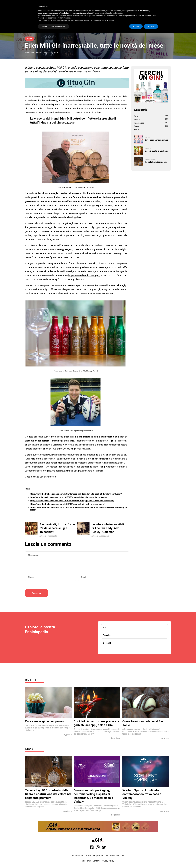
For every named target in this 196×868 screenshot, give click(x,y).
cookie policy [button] (117, 13)
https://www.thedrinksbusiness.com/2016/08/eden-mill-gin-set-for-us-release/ (67, 504)
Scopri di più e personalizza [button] (53, 26)
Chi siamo (86, 861)
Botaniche (108, 643)
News (30, 39)
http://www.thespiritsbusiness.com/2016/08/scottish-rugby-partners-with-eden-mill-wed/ (72, 501)
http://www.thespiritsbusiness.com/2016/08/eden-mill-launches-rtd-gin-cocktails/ (68, 497)
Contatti (96, 861)
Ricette (31, 680)
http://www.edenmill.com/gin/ (84, 275)
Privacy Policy (108, 861)
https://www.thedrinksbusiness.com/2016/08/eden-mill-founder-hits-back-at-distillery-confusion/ (76, 494)
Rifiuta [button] (136, 26)
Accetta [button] (151, 26)
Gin (105, 628)
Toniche (107, 635)
